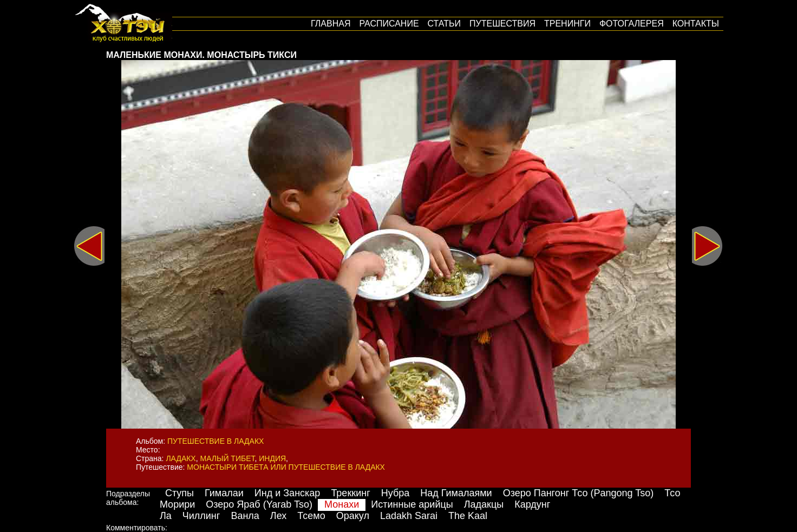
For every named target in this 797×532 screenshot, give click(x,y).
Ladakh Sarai (409, 516)
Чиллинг (201, 516)
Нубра (396, 493)
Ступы (179, 493)
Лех (278, 516)
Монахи (342, 504)
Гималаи (224, 493)
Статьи (444, 24)
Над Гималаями (456, 493)
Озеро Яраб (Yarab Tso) (259, 504)
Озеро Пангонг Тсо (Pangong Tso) (579, 493)
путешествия (502, 24)
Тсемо (311, 516)
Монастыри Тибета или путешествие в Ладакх (286, 467)
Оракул (353, 516)
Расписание (389, 24)
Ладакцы (484, 504)
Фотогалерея (632, 24)
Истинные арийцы (412, 504)
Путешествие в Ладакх (215, 441)
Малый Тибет (228, 458)
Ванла (245, 516)
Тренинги (567, 24)
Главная (331, 24)
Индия (272, 458)
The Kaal (468, 516)
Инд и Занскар (288, 493)
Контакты (696, 24)
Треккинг (350, 493)
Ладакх (181, 458)
